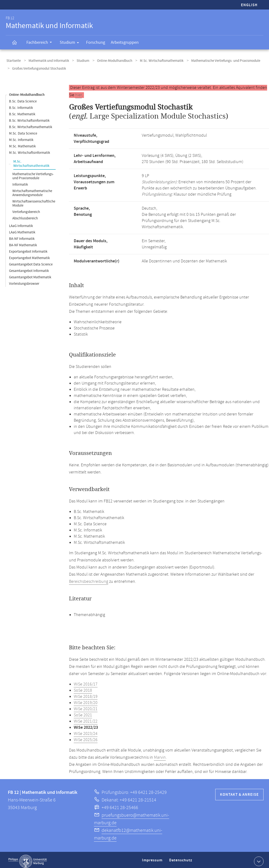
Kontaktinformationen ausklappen (258, 858)
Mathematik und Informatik (46, 60)
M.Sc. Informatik (21, 137)
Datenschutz (181, 859)
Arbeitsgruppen (125, 42)
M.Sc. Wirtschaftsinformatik (29, 150)
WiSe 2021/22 (86, 719)
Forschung (96, 42)
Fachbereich (41, 43)
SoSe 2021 (83, 712)
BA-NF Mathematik (23, 242)
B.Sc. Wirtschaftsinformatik (29, 118)
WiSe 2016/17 (86, 681)
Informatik (20, 182)
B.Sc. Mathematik (22, 111)
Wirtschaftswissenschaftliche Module (34, 201)
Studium (71, 43)
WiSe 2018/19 (86, 694)
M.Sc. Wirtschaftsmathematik (153, 60)
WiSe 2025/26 (86, 737)
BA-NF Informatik (22, 236)
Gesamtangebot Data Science (31, 262)
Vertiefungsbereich (26, 209)
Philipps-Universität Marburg (28, 858)
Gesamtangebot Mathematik (30, 274)
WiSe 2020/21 (86, 706)
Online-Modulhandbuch (108, 60)
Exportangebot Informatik (28, 249)
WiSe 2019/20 (86, 700)
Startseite (13, 60)
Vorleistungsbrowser (24, 281)
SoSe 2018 (83, 688)
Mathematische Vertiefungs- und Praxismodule (215, 60)
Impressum (153, 859)
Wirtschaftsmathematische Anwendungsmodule (32, 190)
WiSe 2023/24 (86, 731)
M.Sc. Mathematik (22, 143)
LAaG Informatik (21, 223)
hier (78, 92)
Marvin (160, 755)
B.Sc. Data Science (23, 99)
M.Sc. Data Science (23, 131)
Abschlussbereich (25, 215)
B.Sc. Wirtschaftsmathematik (31, 124)
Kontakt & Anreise (239, 792)
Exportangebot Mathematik (29, 255)
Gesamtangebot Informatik (29, 268)
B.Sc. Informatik (21, 105)
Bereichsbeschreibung (89, 579)
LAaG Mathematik (22, 229)
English (249, 5)
